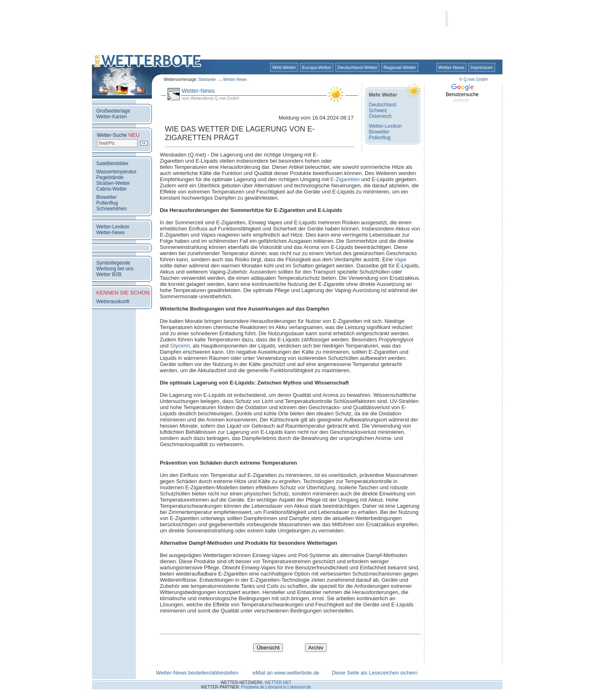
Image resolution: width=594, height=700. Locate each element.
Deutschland (383, 105)
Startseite (207, 79)
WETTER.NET (278, 683)
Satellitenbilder (113, 163)
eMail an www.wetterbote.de (286, 673)
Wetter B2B (109, 274)
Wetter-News (235, 79)
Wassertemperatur (117, 172)
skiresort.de (300, 687)
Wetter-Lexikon (113, 227)
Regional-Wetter (400, 67)
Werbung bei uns (115, 269)
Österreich (380, 116)
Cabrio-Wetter (112, 189)
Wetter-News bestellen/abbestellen (197, 673)
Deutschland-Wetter (357, 67)
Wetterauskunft (113, 302)
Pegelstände (110, 177)
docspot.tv (277, 687)
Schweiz (378, 111)
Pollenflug (107, 203)
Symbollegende (114, 263)
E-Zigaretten (345, 179)
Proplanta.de (253, 687)
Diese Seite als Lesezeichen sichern (375, 673)
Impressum (482, 67)
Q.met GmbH (476, 79)
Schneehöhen (112, 209)
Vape (400, 259)
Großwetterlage (114, 111)
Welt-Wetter (284, 67)
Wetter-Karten (112, 117)
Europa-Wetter (317, 67)
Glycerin (180, 346)
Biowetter (107, 197)
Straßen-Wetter (113, 183)
